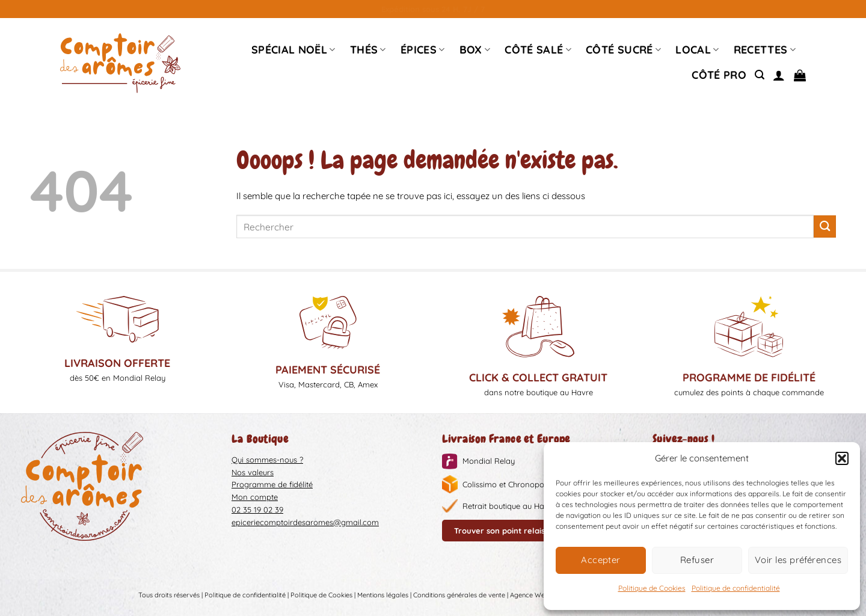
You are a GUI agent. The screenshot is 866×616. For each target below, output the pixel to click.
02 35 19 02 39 (257, 510)
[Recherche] (760, 75)
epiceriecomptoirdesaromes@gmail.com (305, 522)
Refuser (697, 560)
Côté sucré (623, 50)
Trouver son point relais (499, 531)
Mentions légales (383, 596)
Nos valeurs (253, 472)
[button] (842, 458)
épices (423, 50)
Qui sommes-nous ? (267, 460)
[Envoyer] (825, 226)
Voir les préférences (798, 560)
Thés (368, 50)
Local (697, 50)
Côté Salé (538, 50)
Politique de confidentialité (736, 588)
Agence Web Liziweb (541, 596)
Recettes (765, 50)
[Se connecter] (779, 75)
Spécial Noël (293, 50)
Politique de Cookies (652, 588)
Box (475, 50)
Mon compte (255, 497)
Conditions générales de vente (459, 596)
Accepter (601, 560)
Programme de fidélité (272, 484)
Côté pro (719, 75)
